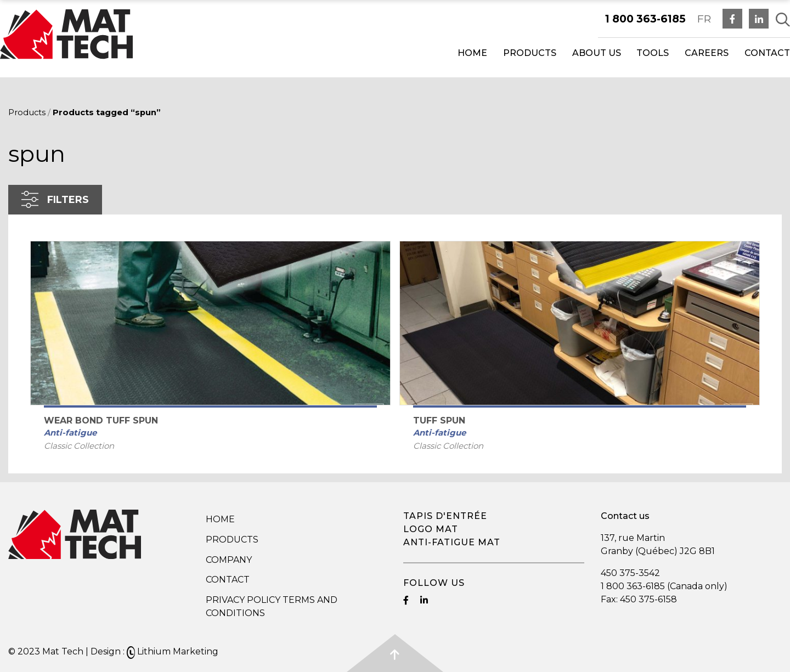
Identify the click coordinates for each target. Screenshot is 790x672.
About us (597, 53)
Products (530, 53)
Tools (653, 53)
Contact (767, 53)
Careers (707, 53)
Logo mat (431, 529)
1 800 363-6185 (645, 19)
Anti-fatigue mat (452, 542)
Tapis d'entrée (445, 516)
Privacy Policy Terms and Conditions (272, 606)
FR (704, 19)
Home (472, 53)
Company (229, 560)
